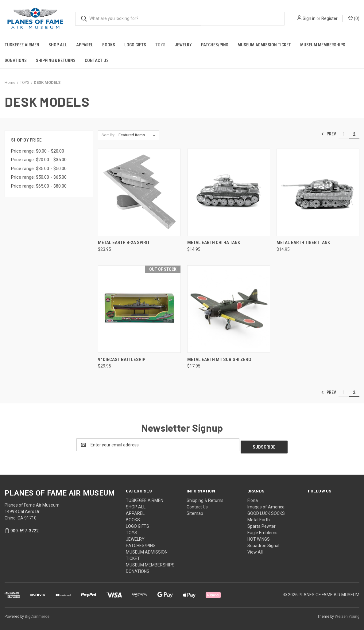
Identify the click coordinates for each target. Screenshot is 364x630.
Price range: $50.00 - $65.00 (39, 177)
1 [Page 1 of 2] (344, 134)
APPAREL (85, 45)
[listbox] (138, 135)
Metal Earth (259, 518)
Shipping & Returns (56, 60)
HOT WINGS (259, 537)
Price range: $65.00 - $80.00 (39, 186)
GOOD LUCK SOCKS (266, 511)
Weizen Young (347, 614)
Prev (329, 134)
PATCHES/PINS (215, 45)
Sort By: (108, 135)
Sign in (309, 18)
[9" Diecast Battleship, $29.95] (139, 309)
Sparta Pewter (261, 524)
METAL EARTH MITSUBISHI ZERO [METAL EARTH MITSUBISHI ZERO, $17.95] (219, 360)
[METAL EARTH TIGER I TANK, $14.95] (318, 192)
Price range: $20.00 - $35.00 (39, 160)
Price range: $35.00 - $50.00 (39, 169)
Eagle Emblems (262, 531)
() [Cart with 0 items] (354, 18)
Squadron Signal (263, 543)
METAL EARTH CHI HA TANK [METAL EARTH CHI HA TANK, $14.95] (214, 243)
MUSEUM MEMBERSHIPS (323, 45)
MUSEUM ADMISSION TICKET (264, 45)
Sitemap (195, 511)
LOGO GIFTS (135, 45)
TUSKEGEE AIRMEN (22, 45)
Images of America (266, 505)
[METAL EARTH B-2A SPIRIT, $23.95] (139, 192)
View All (255, 550)
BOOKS (109, 45)
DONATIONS (16, 60)
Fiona (253, 498)
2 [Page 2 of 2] (354, 134)
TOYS (160, 45)
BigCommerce (37, 614)
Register (329, 18)
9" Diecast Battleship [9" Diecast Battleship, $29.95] (122, 360)
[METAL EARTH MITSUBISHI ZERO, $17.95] (229, 309)
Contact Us (97, 60)
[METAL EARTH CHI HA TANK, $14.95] (229, 192)
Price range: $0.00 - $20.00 (38, 151)
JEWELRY (183, 45)
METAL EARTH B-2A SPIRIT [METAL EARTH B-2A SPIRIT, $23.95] (124, 243)
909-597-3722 (25, 529)
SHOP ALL (58, 45)
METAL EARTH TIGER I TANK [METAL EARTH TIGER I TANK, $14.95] (303, 243)
